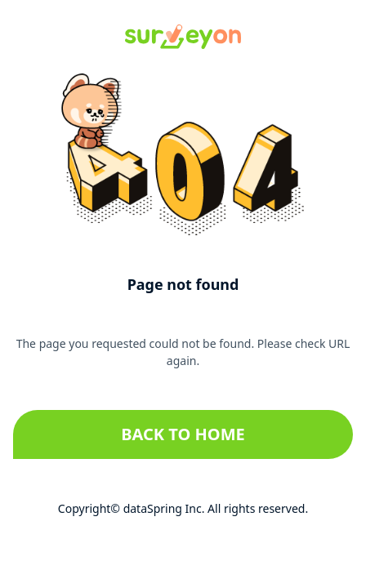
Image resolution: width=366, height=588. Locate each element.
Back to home (183, 434)
